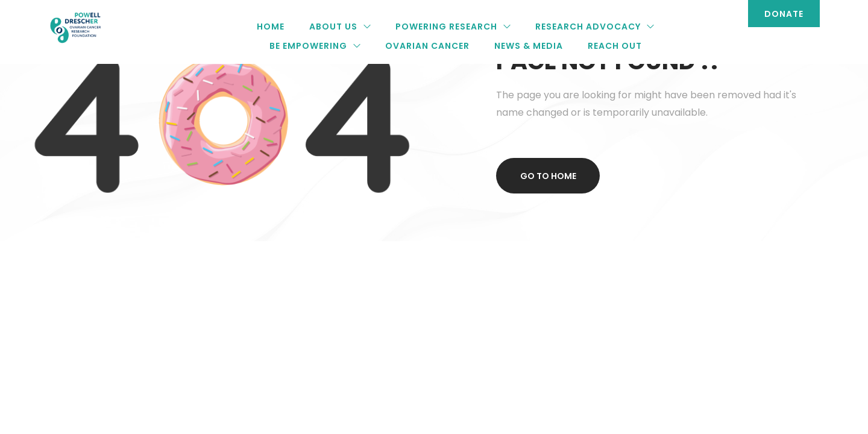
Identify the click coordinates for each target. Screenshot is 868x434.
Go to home (548, 176)
